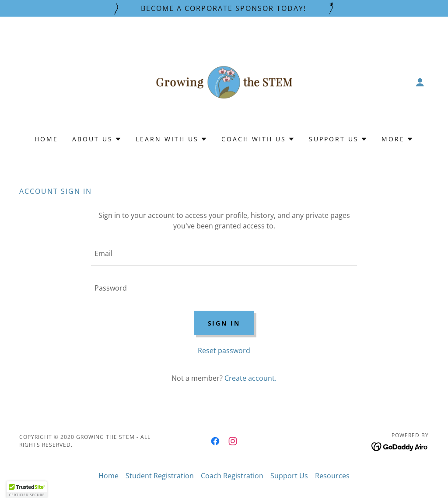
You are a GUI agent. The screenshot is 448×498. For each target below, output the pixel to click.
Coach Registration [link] (232, 476)
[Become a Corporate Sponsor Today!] (224, 8)
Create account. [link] (250, 378)
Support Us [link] (289, 476)
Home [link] (46, 139)
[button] (420, 82)
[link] (224, 81)
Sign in (224, 323)
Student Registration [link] (160, 476)
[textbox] (224, 254)
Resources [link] (332, 476)
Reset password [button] (224, 351)
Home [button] (108, 476)
